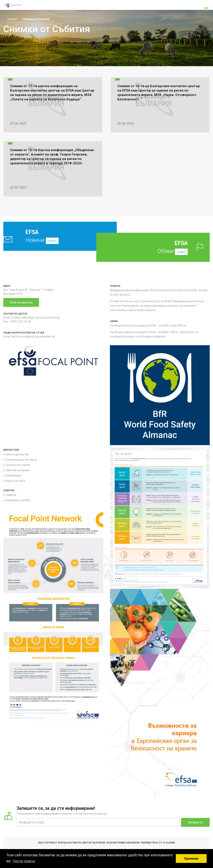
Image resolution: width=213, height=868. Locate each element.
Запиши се (195, 822)
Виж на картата (21, 302)
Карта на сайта (15, 481)
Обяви (160, 247)
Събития (11, 495)
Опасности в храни (18, 465)
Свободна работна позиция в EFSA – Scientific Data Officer (148, 325)
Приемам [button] (191, 859)
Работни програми (18, 470)
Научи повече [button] (24, 861)
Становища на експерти (21, 460)
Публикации (13, 475)
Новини (50, 236)
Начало (10, 19)
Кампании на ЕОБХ (18, 500)
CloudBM (169, 843)
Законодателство (17, 454)
